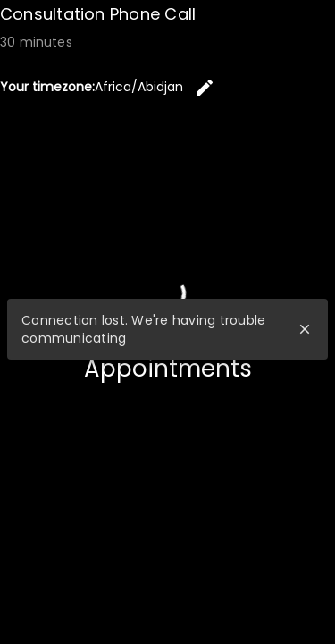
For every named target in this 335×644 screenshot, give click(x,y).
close (305, 329)
